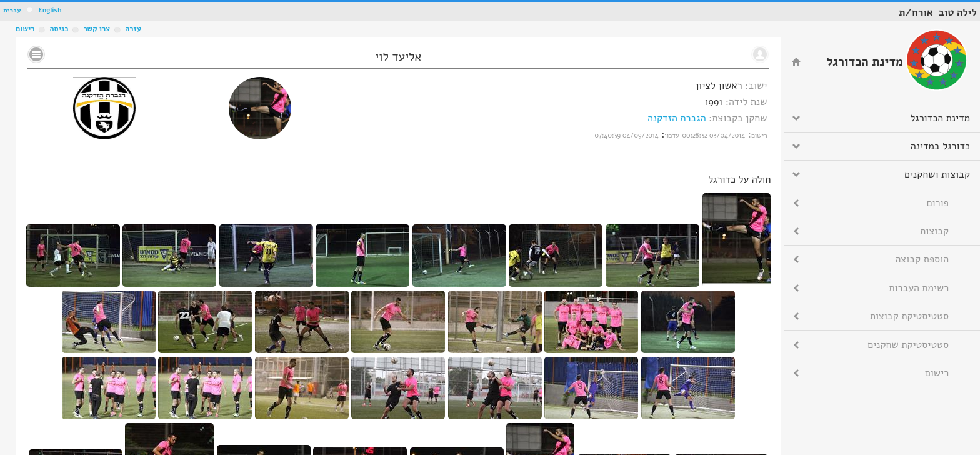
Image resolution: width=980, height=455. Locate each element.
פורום (938, 203)
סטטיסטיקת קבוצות (909, 316)
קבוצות (934, 231)
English (50, 10)
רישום (25, 29)
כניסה (59, 29)
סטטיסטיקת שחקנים (908, 345)
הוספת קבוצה (922, 259)
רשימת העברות (919, 288)
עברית (12, 10)
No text (36, 54)
